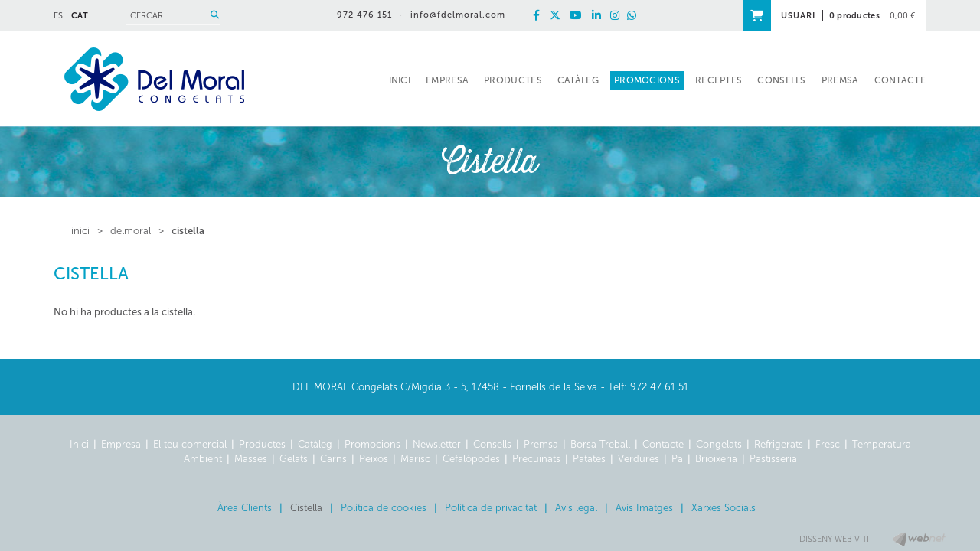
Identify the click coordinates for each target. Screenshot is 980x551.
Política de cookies (384, 508)
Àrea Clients (245, 508)
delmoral (131, 231)
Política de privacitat (491, 508)
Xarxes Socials (724, 508)
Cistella (188, 231)
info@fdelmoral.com (458, 15)
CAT (80, 16)
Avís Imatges (644, 508)
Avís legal (576, 508)
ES (58, 16)
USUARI (798, 16)
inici (80, 231)
